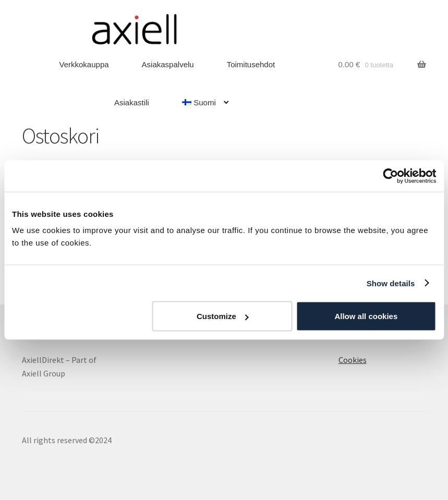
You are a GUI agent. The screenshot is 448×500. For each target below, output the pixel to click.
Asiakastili (132, 102)
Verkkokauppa (84, 64)
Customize (223, 316)
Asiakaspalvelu (168, 64)
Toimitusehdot (251, 64)
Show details (391, 283)
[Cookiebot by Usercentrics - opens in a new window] (390, 176)
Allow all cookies (366, 316)
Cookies (353, 360)
